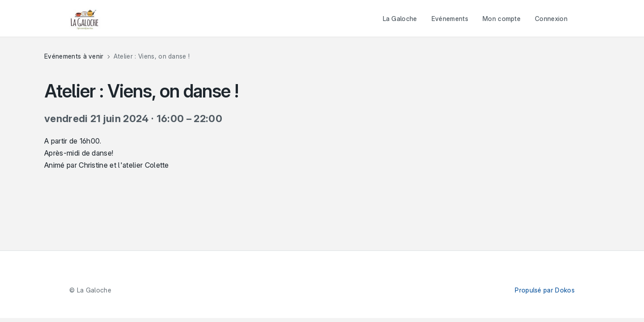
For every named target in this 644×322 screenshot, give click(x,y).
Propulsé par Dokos (545, 290)
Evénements (450, 19)
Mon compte (502, 19)
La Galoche (400, 19)
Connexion (551, 19)
